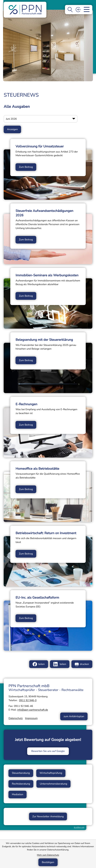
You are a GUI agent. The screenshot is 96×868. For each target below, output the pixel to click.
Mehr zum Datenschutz (48, 855)
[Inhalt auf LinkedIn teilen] (60, 664)
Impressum (31, 718)
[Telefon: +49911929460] (28, 700)
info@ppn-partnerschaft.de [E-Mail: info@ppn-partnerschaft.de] (33, 710)
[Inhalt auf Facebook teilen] (39, 664)
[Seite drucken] (82, 664)
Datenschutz (16, 718)
